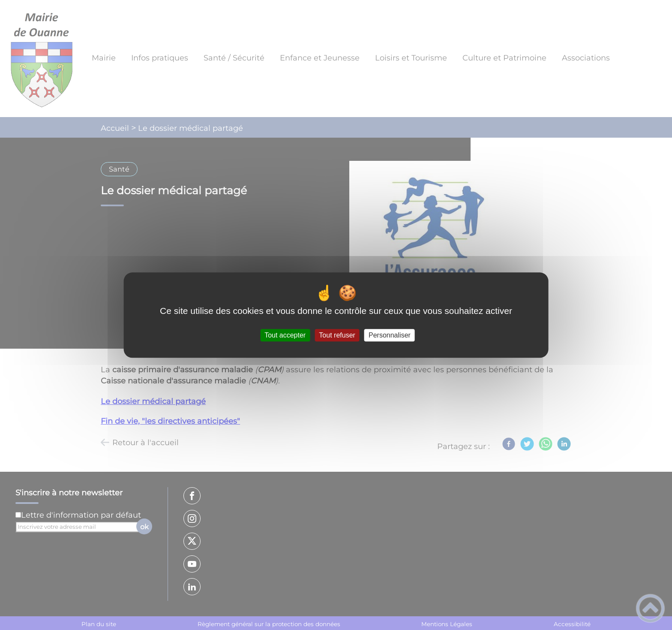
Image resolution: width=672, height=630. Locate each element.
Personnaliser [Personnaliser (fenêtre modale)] (390, 335)
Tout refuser (337, 335)
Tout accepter (285, 335)
